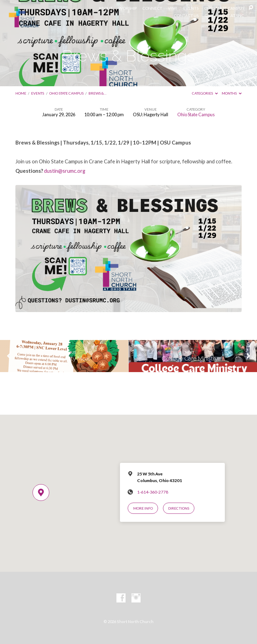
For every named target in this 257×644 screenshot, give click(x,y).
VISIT (173, 8)
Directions (179, 508)
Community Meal (67, 358)
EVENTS (191, 8)
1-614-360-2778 (153, 492)
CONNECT (152, 8)
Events (38, 93)
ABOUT (106, 8)
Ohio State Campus (66, 93)
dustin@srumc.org (65, 171)
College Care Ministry (190, 358)
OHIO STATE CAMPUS (224, 8)
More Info (143, 508)
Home (21, 93)
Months (232, 93)
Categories (205, 93)
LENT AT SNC (232, 16)
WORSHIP (128, 8)
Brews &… (97, 93)
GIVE (209, 16)
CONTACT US (186, 16)
